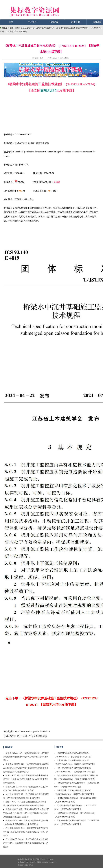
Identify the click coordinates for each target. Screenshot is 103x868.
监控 (45, 736)
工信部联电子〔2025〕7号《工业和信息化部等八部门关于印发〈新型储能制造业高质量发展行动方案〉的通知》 (26, 843)
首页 (11, 22)
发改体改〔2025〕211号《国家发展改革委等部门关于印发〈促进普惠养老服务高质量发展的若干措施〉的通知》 (26, 832)
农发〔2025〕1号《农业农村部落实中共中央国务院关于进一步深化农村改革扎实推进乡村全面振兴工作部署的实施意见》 (26, 779)
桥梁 (25, 736)
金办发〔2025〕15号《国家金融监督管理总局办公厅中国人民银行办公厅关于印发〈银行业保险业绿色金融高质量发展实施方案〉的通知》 (26, 813)
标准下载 (76, 22)
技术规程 (38, 736)
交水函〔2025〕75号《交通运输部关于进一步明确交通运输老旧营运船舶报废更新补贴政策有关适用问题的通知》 (26, 757)
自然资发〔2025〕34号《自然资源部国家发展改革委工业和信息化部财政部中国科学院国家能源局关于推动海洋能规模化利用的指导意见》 (26, 768)
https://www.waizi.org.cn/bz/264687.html (32, 731)
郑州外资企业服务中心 (25, 28)
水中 (30, 736)
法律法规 (54, 22)
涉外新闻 (97, 22)
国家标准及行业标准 (45, 28)
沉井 (19, 736)
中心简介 (32, 22)
